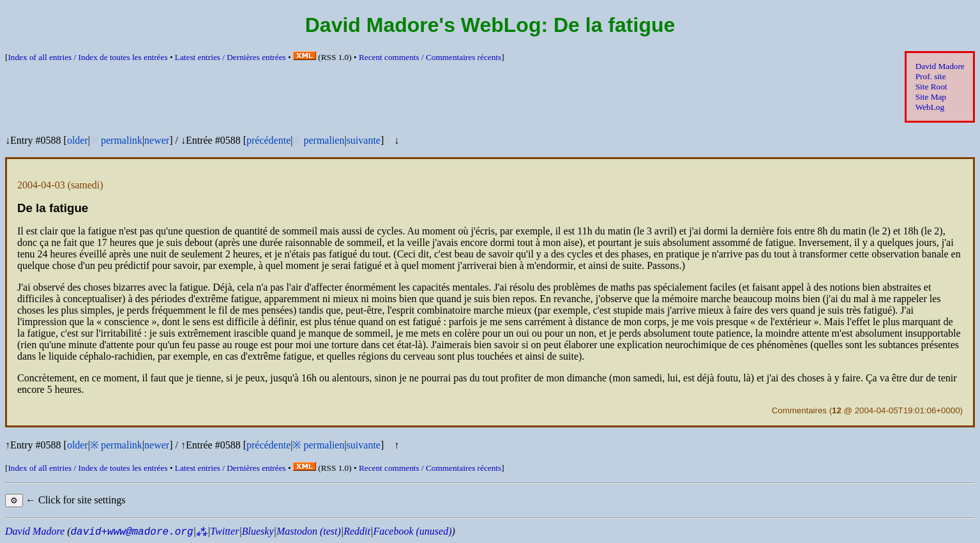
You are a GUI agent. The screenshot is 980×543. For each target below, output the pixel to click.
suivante (364, 140)
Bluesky (258, 531)
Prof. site (931, 76)
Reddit (357, 531)
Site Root (931, 87)
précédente (268, 140)
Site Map (931, 97)
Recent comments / (430, 57)
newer (157, 140)
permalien (324, 140)
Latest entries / (230, 57)
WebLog (930, 107)
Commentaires (799, 410)
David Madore (940, 66)
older (78, 140)
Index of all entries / (87, 57)
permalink (122, 140)
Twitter (224, 531)
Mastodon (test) (309, 531)
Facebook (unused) (412, 531)
